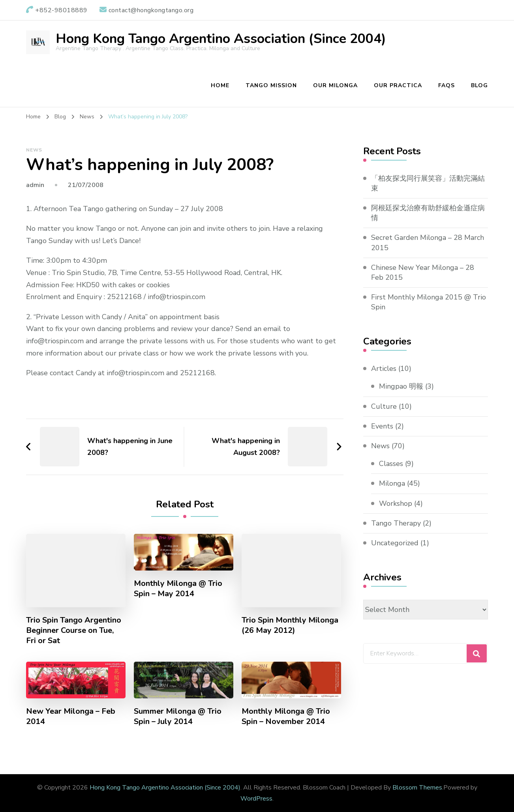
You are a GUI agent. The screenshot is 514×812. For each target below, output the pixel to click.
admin (35, 185)
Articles (384, 369)
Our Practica (398, 85)
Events (382, 426)
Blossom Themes (417, 788)
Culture (384, 406)
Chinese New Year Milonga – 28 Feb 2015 (423, 272)
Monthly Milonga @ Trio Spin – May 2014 (178, 589)
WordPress (256, 799)
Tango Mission (271, 85)
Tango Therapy (396, 523)
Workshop (396, 503)
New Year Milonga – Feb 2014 (71, 717)
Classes (391, 464)
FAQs (446, 85)
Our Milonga (335, 85)
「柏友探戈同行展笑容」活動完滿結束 (428, 183)
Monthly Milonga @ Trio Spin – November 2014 (286, 717)
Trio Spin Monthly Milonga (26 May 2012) (290, 625)
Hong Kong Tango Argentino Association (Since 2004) (221, 39)
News (34, 150)
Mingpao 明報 (401, 386)
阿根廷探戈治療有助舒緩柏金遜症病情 (428, 213)
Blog (479, 85)
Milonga (392, 483)
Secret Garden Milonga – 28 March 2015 (428, 242)
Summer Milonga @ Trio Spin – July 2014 (178, 717)
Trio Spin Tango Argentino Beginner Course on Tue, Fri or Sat (74, 631)
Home (220, 85)
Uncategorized (395, 543)
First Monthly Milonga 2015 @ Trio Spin (429, 302)
